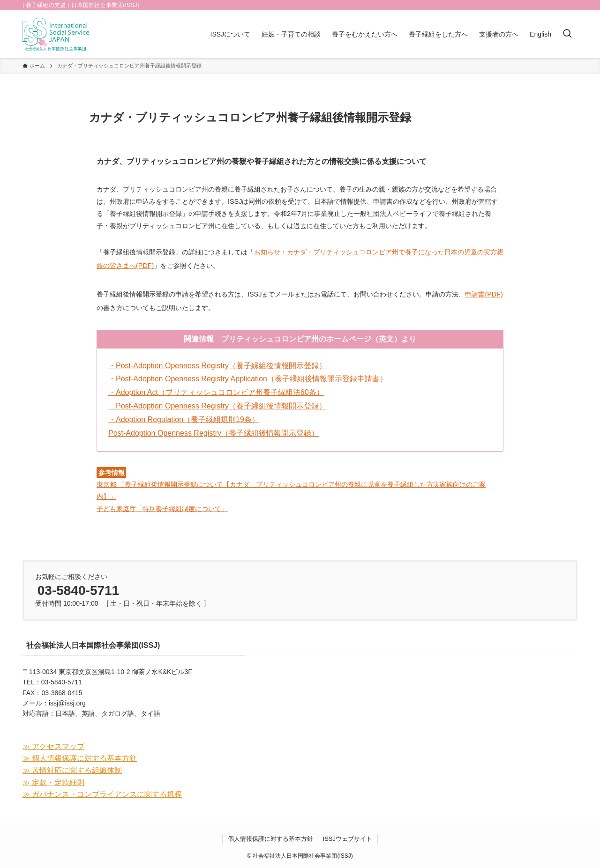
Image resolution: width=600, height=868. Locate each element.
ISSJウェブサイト (348, 839)
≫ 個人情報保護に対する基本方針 (80, 758)
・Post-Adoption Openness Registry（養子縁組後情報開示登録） (217, 366)
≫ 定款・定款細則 (53, 783)
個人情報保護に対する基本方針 (270, 839)
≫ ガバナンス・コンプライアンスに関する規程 (102, 794)
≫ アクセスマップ (53, 746)
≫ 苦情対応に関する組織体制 (72, 770)
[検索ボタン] (567, 34)
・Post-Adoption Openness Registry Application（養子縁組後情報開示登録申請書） (248, 379)
